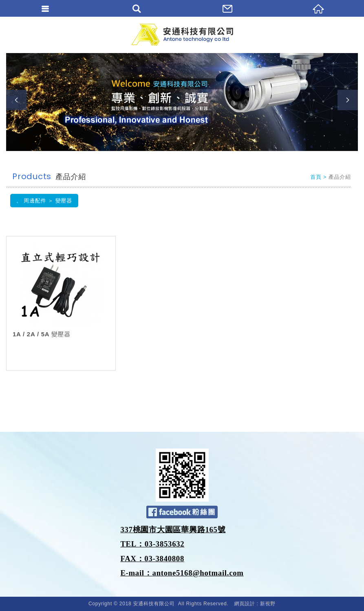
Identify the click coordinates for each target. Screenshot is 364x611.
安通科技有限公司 (182, 35)
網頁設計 (245, 604)
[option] (182, 102)
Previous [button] (16, 100)
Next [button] (348, 100)
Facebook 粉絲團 (182, 512)
